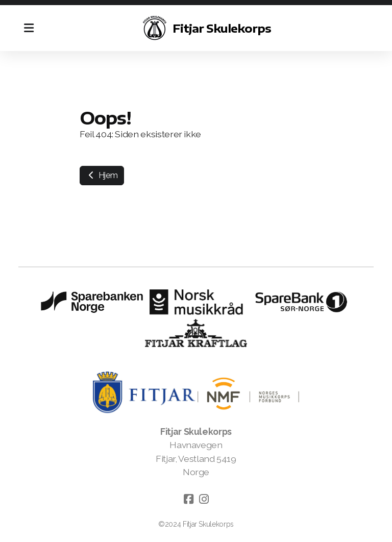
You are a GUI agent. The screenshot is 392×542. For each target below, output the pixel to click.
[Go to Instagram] (204, 499)
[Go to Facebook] (188, 499)
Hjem (102, 175)
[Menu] (29, 28)
